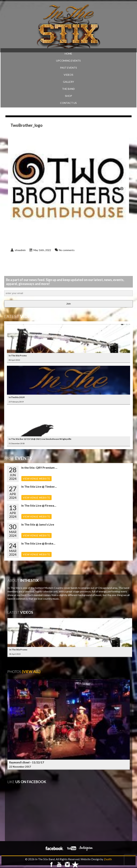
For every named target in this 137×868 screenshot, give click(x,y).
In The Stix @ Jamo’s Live (38, 524)
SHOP (68, 96)
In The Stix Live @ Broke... (38, 543)
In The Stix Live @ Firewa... (39, 505)
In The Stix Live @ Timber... (39, 486)
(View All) (31, 671)
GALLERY (68, 82)
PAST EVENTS (68, 68)
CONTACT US (68, 103)
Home (68, 54)
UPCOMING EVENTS (68, 61)
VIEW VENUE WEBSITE (36, 479)
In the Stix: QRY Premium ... (39, 468)
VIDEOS (68, 75)
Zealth (108, 859)
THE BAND (68, 89)
